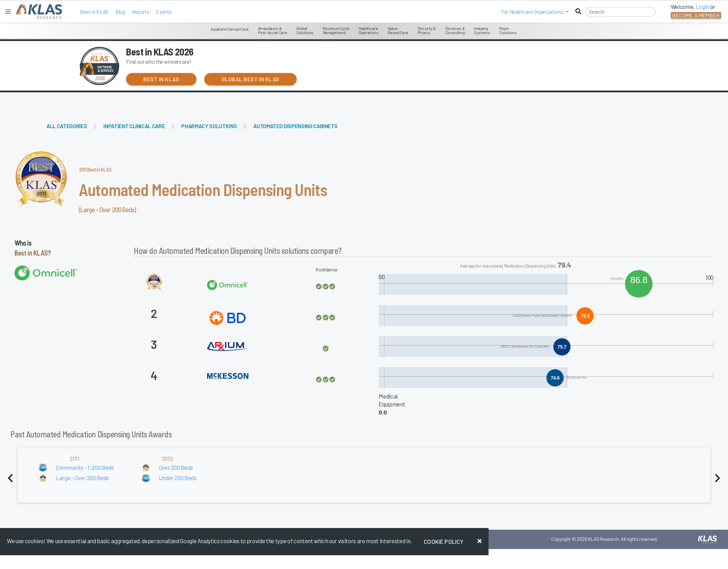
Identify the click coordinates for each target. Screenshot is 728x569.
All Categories (67, 126)
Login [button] (702, 7)
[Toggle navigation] (8, 12)
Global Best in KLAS (250, 79)
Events (164, 12)
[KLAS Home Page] (37, 12)
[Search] (620, 12)
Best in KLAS (94, 12)
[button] (535, 12)
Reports (141, 12)
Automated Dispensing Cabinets (295, 126)
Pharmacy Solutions (209, 126)
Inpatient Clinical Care (134, 126)
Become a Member (696, 15)
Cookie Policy (444, 541)
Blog (120, 12)
